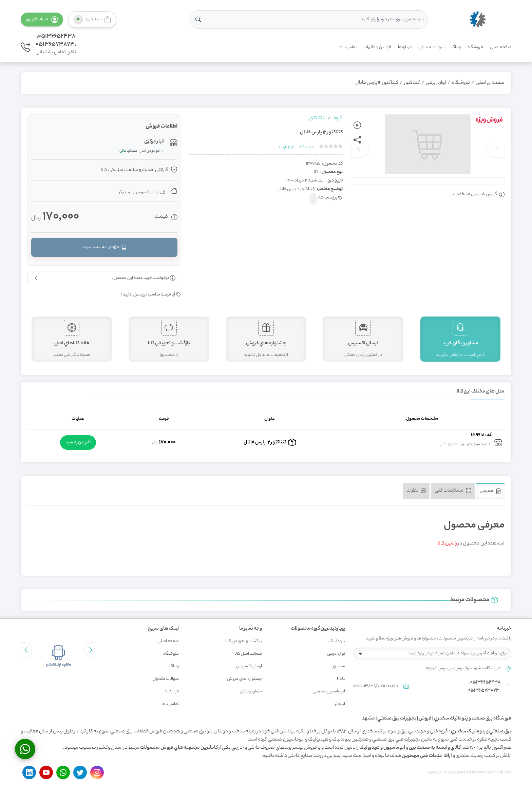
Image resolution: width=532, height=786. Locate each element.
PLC (341, 679)
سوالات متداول (431, 47)
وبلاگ (456, 47)
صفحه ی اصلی (490, 83)
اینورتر (340, 704)
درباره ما (405, 47)
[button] (42, 20)
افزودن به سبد (78, 443)
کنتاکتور (412, 83)
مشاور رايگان (251, 692)
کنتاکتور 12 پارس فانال (377, 83)
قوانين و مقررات (377, 47)
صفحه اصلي (501, 47)
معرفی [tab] (490, 491)
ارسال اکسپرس (249, 666)
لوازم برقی (436, 83)
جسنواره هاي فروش (244, 679)
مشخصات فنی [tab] (453, 491)
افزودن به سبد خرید (104, 247)
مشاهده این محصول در (471, 544)
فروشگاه (475, 47)
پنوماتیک (337, 641)
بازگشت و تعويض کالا (244, 641)
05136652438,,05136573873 (56, 40)
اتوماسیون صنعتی (329, 692)
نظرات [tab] (416, 491)
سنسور (339, 666)
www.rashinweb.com (494, 772)
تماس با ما (348, 47)
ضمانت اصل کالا (248, 654)
